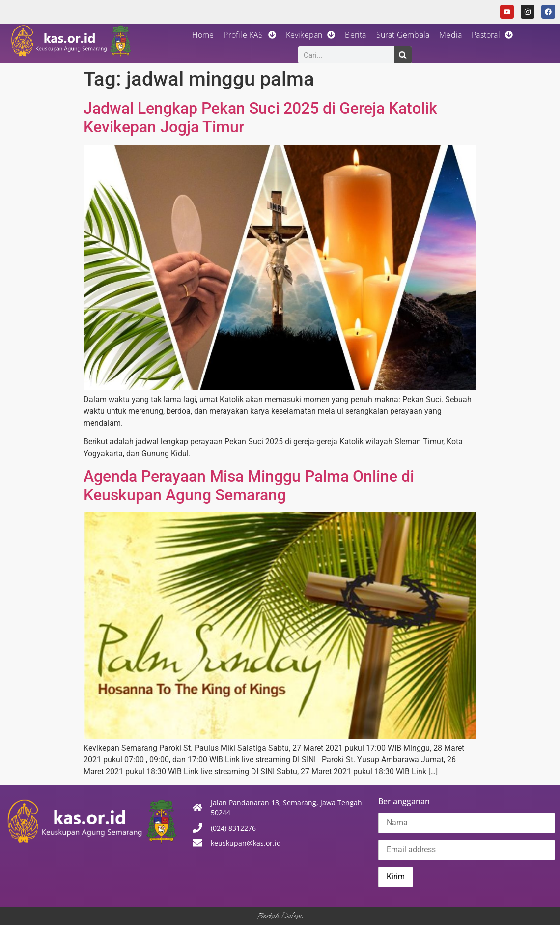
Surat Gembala (403, 35)
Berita (355, 35)
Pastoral (492, 35)
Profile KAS (250, 35)
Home (203, 35)
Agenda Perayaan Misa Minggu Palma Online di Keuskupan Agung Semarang (249, 486)
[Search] (403, 55)
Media (450, 35)
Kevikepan (311, 35)
